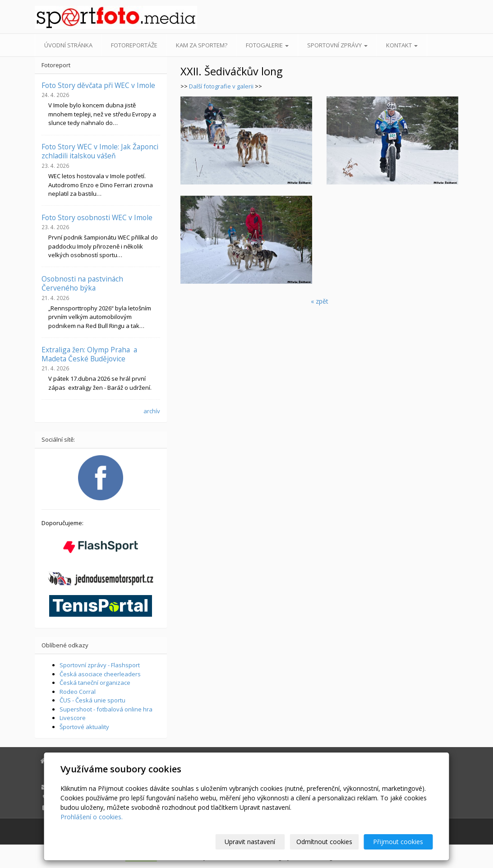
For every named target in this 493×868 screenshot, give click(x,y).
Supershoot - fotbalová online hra (106, 709)
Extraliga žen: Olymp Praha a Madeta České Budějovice (89, 354)
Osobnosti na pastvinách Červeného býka (82, 283)
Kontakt (402, 45)
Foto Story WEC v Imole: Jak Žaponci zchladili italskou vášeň (100, 151)
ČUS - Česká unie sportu (92, 700)
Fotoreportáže (134, 45)
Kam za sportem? (202, 45)
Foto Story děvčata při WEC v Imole (98, 85)
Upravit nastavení (250, 842)
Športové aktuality (84, 727)
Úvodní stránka (68, 45)
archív (152, 411)
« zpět (320, 301)
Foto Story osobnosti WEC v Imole (97, 217)
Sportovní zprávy (337, 45)
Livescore (73, 718)
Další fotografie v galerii (221, 86)
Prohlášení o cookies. (92, 817)
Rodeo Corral (78, 692)
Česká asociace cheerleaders (100, 674)
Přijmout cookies (399, 842)
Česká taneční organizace (95, 683)
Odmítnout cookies (324, 842)
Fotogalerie (267, 45)
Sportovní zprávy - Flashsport (100, 665)
